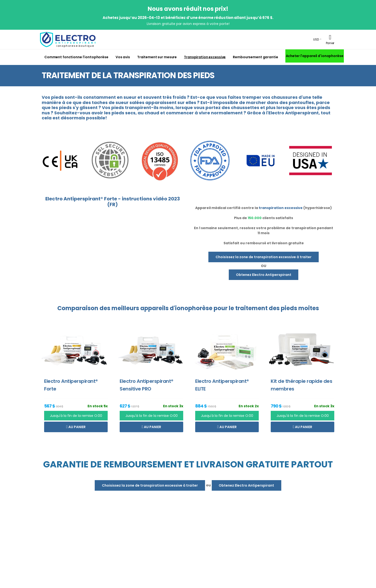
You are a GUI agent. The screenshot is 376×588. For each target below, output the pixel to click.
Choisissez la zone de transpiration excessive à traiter (264, 257)
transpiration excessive (281, 208)
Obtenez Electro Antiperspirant (264, 275)
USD (316, 39)
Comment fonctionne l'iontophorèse (76, 57)
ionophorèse (194, 308)
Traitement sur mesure (157, 57)
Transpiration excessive (205, 57)
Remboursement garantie (255, 57)
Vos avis (123, 57)
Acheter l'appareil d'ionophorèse (315, 56)
